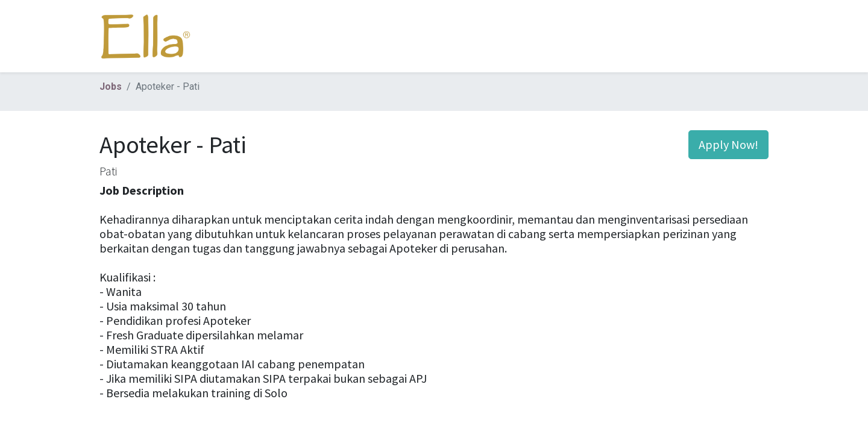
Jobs (111, 86)
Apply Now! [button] (728, 144)
